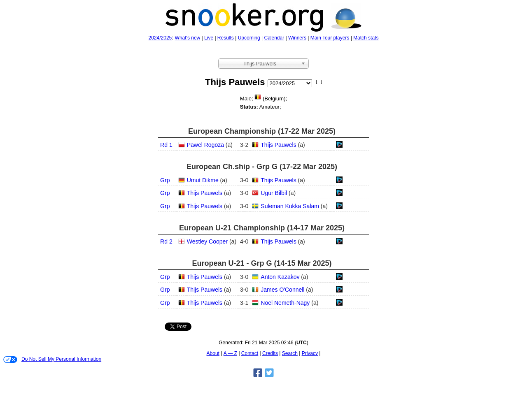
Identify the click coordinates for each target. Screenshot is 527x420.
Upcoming (249, 38)
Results (226, 38)
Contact (250, 353)
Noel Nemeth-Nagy (285, 303)
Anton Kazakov (280, 277)
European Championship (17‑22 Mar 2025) (262, 131)
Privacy (310, 353)
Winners (297, 38)
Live (209, 38)
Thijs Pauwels (278, 145)
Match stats (366, 38)
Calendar (274, 38)
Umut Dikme (203, 180)
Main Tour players (330, 38)
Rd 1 (166, 145)
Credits (270, 353)
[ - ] (319, 82)
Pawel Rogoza (205, 145)
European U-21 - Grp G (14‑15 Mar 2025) (262, 263)
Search (290, 353)
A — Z (230, 353)
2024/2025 (160, 38)
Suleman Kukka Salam (290, 206)
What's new (188, 38)
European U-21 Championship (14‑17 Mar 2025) (262, 228)
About (213, 353)
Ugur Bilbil (274, 193)
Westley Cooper (207, 241)
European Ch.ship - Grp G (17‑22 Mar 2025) (262, 167)
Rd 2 (166, 241)
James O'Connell (282, 290)
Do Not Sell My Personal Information (52, 360)
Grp (165, 180)
